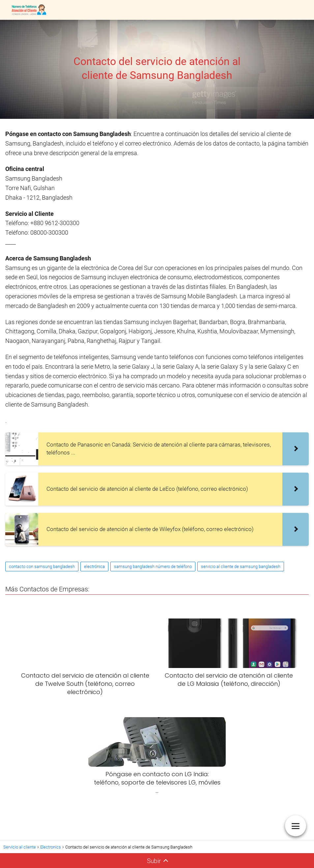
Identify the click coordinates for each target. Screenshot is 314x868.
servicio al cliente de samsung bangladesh (241, 567)
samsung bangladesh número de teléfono (153, 567)
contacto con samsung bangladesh (42, 567)
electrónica (94, 567)
